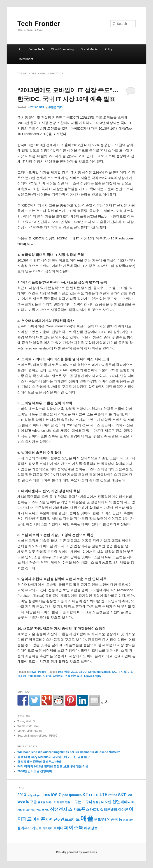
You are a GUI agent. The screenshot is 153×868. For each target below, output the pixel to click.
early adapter (34, 795)
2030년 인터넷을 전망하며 (35, 771)
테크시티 (48, 828)
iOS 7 (56, 795)
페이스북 (74, 828)
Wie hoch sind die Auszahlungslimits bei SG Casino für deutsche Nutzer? (69, 752)
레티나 (126, 802)
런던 (116, 802)
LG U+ (94, 795)
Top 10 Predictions (29, 676)
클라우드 (24, 828)
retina (113, 795)
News (33, 672)
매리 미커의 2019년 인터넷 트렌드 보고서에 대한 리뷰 (53, 766)
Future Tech (36, 49)
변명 (39, 810)
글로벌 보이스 (45, 802)
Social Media (89, 49)
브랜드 (46, 810)
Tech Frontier (39, 24)
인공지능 (115, 819)
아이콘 (123, 810)
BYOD (83, 672)
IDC (114, 672)
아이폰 (39, 819)
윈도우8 (100, 820)
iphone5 (75, 795)
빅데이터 (58, 676)
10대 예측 (64, 672)
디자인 (106, 802)
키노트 (37, 828)
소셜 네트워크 (73, 676)
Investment (26, 59)
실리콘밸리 (109, 810)
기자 (56, 802)
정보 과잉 (128, 820)
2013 (74, 672)
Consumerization (99, 672)
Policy (109, 49)
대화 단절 (65, 802)
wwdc (23, 801)
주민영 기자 (55, 107)
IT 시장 (122, 672)
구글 (33, 802)
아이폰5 (53, 819)
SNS (130, 795)
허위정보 (91, 828)
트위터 (58, 828)
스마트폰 (77, 809)
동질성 (97, 802)
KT (85, 795)
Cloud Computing (62, 49)
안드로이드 (70, 819)
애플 (87, 818)
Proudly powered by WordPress (76, 852)
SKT (122, 795)
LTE (130, 672)
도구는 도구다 (82, 802)
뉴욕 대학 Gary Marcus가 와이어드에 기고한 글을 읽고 (54, 757)
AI (20, 49)
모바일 (47, 676)
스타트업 (93, 810)
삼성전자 (59, 809)
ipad (65, 795)
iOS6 (46, 795)
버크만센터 (29, 810)
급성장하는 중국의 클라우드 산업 (39, 762)
